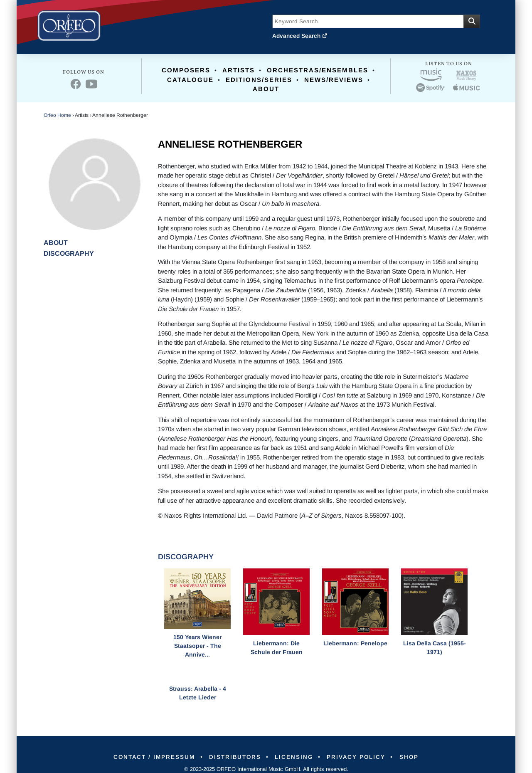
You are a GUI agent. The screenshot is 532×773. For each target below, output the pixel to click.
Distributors (233, 757)
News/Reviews (334, 80)
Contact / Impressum (148, 757)
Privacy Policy (361, 757)
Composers (186, 70)
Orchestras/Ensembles (318, 70)
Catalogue (190, 80)
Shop (416, 757)
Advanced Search (300, 36)
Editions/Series (259, 80)
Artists (239, 70)
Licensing (295, 757)
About (266, 89)
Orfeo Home (57, 115)
